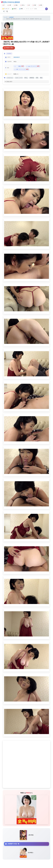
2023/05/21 (17, 57)
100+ (16, 5)
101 (23, 5)
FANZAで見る (9, 48)
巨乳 (40, 5)
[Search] (35, 9)
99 (9, 5)
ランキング (6, 9)
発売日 (14, 9)
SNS (21, 9)
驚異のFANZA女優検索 (11, 2)
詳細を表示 (9, 82)
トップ (6, 17)
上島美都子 (11, 17)
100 (34, 5)
